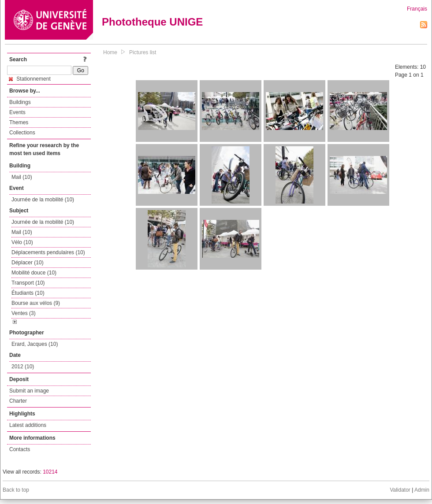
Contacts (20, 449)
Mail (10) (22, 177)
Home (110, 52)
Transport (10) (28, 283)
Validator (400, 490)
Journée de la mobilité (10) (43, 200)
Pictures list (143, 52)
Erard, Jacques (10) (35, 344)
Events (17, 112)
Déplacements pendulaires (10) (48, 252)
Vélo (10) (22, 242)
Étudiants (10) (28, 293)
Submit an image (29, 391)
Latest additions (28, 425)
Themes (19, 122)
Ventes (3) (24, 313)
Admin (422, 490)
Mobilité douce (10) (34, 273)
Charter (18, 401)
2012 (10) (23, 367)
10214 (50, 472)
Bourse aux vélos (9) (36, 303)
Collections (22, 133)
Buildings (20, 102)
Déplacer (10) (28, 263)
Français (417, 9)
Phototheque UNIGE (152, 22)
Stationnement (30, 79)
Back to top (16, 490)
